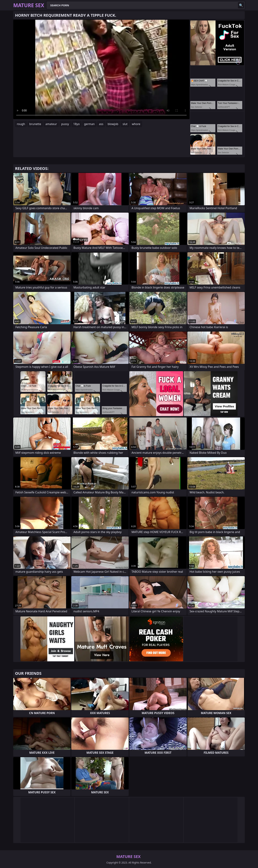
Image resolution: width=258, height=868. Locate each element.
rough (21, 124)
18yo (77, 124)
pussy (65, 124)
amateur (51, 124)
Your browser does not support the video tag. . (101, 69)
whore (136, 124)
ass (101, 124)
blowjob (113, 124)
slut (125, 124)
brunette (35, 124)
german (89, 124)
